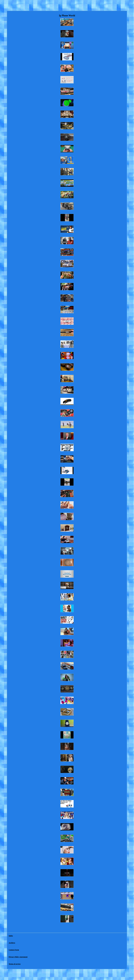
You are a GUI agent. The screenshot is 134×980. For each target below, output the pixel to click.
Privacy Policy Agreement (18, 957)
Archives (12, 943)
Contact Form (14, 950)
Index (11, 936)
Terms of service (15, 964)
